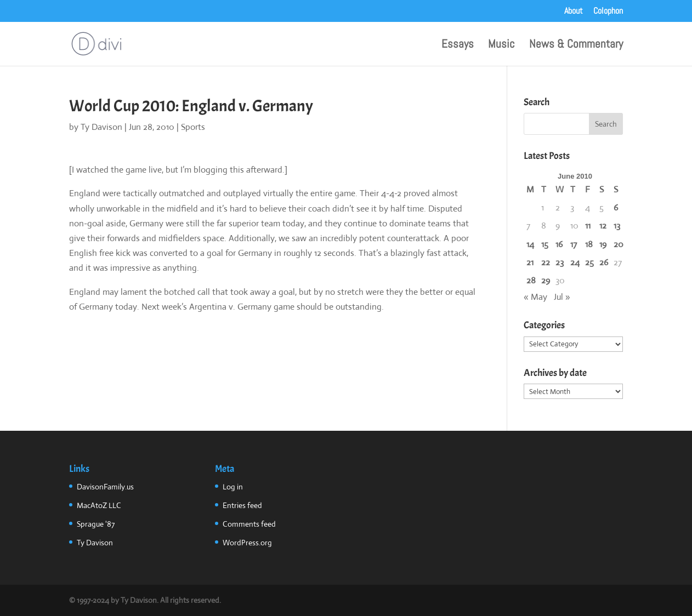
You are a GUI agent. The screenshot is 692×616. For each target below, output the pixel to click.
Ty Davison (101, 127)
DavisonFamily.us (105, 487)
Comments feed (249, 524)
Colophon (608, 12)
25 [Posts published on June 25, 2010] (589, 262)
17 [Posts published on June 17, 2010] (574, 244)
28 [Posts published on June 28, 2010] (531, 280)
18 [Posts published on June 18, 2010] (589, 244)
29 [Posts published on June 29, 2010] (546, 280)
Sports (193, 127)
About (574, 12)
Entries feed (242, 505)
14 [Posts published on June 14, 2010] (530, 244)
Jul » (562, 297)
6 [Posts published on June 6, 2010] (616, 207)
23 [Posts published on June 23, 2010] (560, 262)
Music (501, 45)
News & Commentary (576, 45)
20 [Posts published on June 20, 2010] (619, 244)
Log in (233, 487)
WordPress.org (247, 543)
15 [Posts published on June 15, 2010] (545, 244)
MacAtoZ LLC (99, 505)
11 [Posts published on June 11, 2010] (588, 226)
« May (535, 297)
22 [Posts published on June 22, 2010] (546, 262)
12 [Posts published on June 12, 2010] (603, 226)
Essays (458, 45)
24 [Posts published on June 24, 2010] (575, 262)
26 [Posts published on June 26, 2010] (604, 262)
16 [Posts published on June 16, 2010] (559, 244)
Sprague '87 (96, 524)
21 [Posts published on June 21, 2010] (530, 262)
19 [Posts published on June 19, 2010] (603, 244)
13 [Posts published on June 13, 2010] (617, 226)
